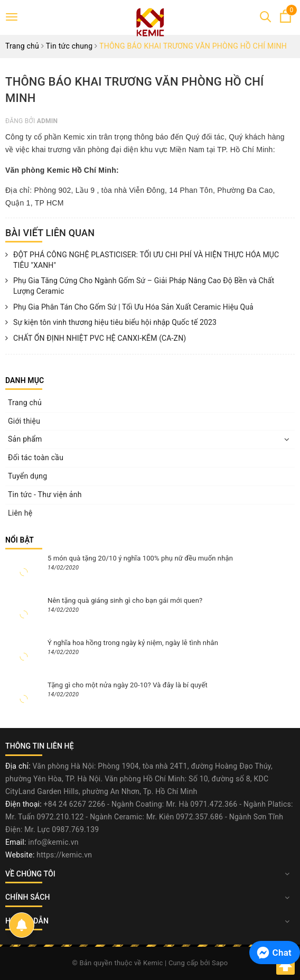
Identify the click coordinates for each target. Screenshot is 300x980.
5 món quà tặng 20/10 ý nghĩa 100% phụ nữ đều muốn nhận (140, 558)
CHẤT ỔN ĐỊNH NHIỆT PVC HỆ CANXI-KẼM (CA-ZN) (96, 339)
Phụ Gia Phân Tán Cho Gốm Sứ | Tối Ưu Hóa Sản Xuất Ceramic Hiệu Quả (129, 307)
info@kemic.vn (53, 842)
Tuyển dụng (27, 476)
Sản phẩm (25, 439)
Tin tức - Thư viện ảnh (45, 494)
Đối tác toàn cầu (36, 458)
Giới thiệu (24, 421)
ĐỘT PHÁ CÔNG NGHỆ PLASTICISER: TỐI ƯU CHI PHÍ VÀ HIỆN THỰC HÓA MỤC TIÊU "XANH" (142, 260)
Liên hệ (20, 513)
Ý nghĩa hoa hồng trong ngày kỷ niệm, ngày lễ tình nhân (133, 643)
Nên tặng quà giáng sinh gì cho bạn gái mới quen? (125, 600)
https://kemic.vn (64, 855)
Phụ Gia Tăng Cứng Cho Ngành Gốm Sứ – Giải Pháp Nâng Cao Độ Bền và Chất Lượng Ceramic (140, 286)
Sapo (220, 963)
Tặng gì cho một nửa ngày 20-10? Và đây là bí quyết (128, 685)
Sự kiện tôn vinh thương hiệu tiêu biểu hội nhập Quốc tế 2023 (111, 323)
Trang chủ (25, 403)
